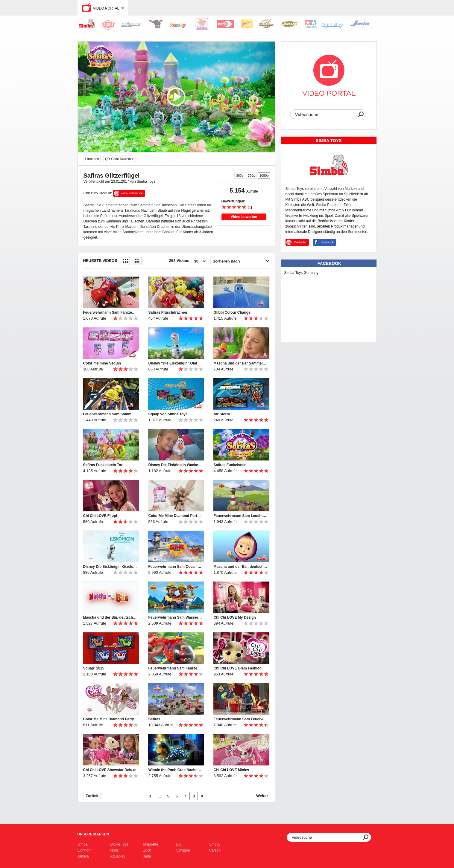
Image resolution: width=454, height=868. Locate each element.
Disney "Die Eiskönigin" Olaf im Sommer (175, 363)
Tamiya (83, 856)
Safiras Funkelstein (230, 465)
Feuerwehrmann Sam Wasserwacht (175, 617)
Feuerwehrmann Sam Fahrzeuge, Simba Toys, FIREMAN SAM (175, 668)
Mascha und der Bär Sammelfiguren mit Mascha (241, 363)
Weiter (262, 796)
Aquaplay (118, 856)
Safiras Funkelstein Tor (103, 465)
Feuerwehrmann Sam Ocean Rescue (175, 567)
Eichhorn (85, 850)
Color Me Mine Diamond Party (109, 719)
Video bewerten (244, 217)
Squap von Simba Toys (168, 414)
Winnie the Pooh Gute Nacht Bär (175, 770)
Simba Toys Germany (302, 273)
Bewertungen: (233, 201)
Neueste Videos (100, 261)
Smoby (215, 844)
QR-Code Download (120, 159)
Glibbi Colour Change (232, 312)
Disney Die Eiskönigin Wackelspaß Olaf (175, 465)
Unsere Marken (93, 834)
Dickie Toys (119, 844)
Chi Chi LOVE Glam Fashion (238, 668)
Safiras (154, 719)
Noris (115, 850)
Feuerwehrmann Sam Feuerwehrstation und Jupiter (241, 719)
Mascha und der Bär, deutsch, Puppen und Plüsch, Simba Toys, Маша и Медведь (110, 617)
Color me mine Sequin (102, 363)
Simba (83, 844)
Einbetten (92, 159)
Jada (147, 856)
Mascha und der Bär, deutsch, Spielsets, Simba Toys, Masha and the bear (241, 567)
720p (251, 176)
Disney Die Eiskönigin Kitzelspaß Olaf (110, 567)
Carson (215, 850)
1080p (264, 176)
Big (179, 844)
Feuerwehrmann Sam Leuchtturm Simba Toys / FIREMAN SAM (241, 516)
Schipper (183, 850)
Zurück (92, 796)
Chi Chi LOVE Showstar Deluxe (110, 770)
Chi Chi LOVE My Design (235, 617)
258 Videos (179, 261)
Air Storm (222, 414)
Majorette (151, 844)
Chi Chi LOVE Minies (231, 770)
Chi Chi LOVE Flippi (100, 516)
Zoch (147, 850)
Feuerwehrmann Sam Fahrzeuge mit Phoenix (110, 312)
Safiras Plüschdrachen (168, 312)
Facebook (329, 263)
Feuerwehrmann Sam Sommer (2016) (110, 414)
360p (240, 176)
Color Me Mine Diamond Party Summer (175, 516)
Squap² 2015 (94, 668)
